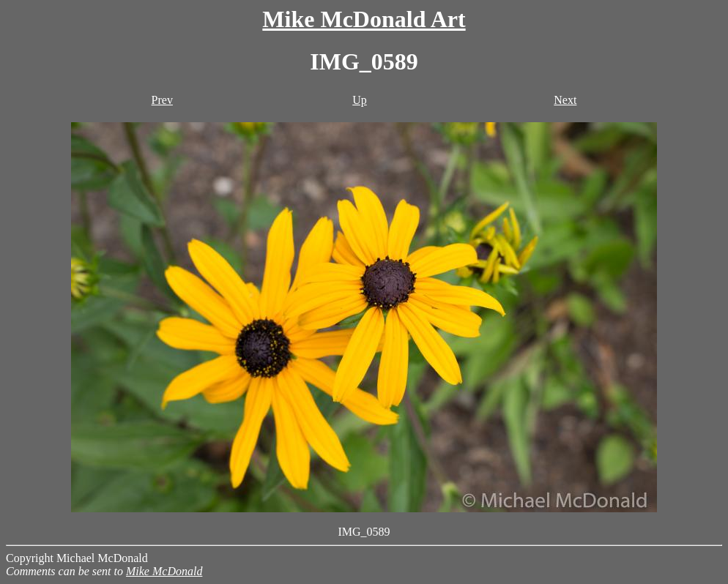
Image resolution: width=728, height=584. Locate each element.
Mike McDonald (164, 571)
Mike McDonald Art (364, 19)
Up (360, 100)
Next (565, 100)
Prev (162, 100)
